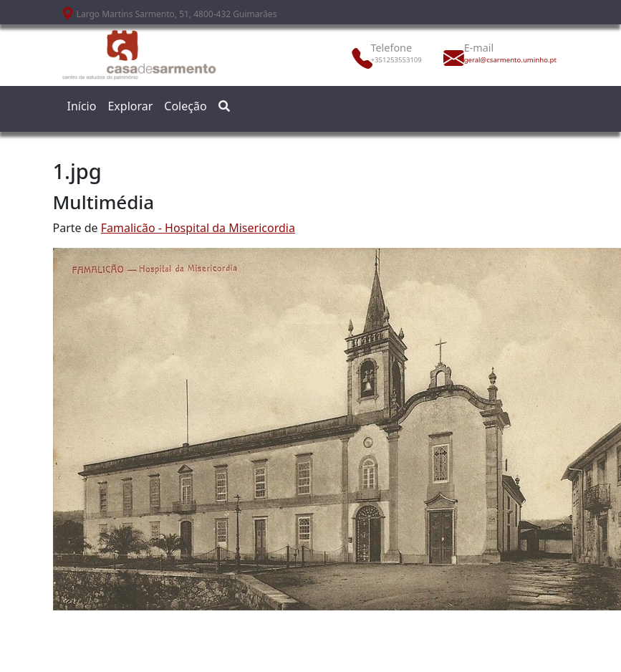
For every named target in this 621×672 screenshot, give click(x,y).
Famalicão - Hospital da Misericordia (198, 228)
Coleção (185, 106)
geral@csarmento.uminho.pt (496, 60)
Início (82, 106)
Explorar (130, 106)
